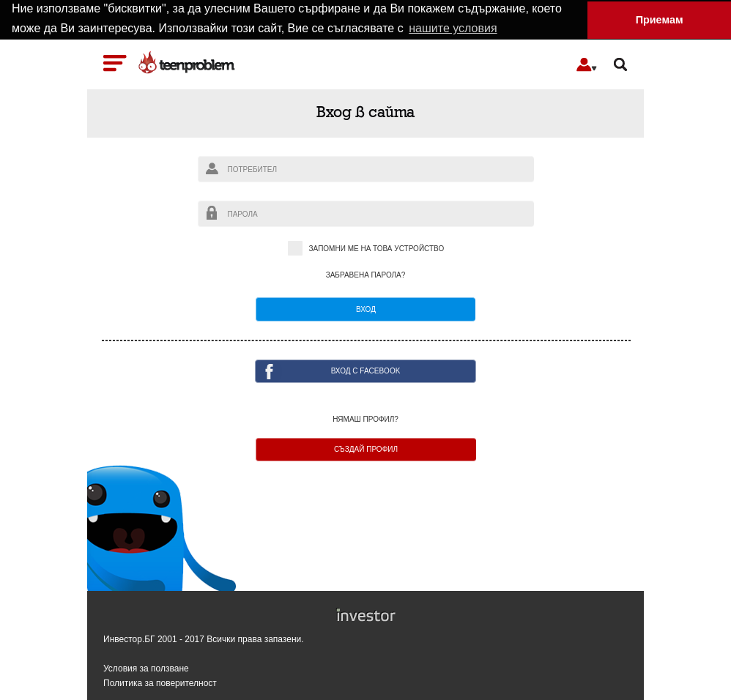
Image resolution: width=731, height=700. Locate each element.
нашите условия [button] (453, 28)
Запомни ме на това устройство (365, 249)
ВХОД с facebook (366, 370)
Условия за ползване (146, 668)
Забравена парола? (366, 275)
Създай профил (366, 448)
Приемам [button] (660, 20)
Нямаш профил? (365, 419)
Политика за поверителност (160, 683)
